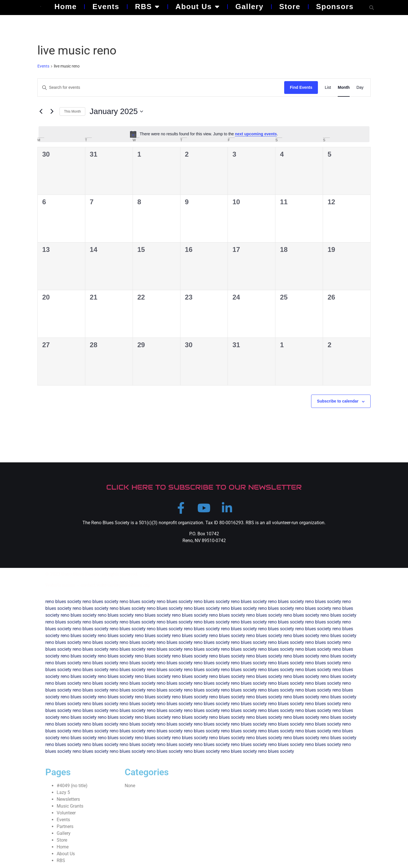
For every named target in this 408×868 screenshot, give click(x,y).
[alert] (204, 134)
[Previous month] (41, 111)
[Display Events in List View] (328, 88)
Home (66, 7)
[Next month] (52, 111)
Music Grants (70, 807)
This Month (72, 111)
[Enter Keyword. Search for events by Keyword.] (161, 88)
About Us (197, 7)
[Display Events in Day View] (360, 88)
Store (290, 7)
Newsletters (68, 800)
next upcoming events (256, 134)
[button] (372, 8)
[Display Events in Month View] (344, 88)
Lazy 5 (63, 794)
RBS (147, 7)
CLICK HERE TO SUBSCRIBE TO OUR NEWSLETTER (204, 487)
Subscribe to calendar (338, 401)
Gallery (249, 7)
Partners (65, 828)
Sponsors (335, 7)
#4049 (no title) (72, 787)
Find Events (301, 87)
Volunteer (66, 814)
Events (106, 7)
